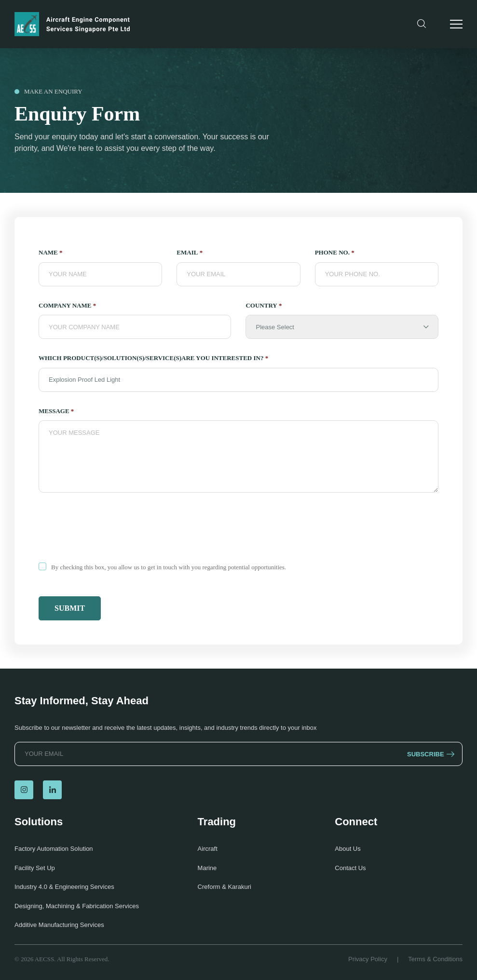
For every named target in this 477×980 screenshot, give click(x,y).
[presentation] (112, 529)
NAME (50, 253)
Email (190, 253)
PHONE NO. (335, 253)
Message (56, 411)
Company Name (67, 306)
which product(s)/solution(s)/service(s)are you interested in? (153, 358)
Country (264, 306)
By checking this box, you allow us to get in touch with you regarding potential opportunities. (169, 567)
